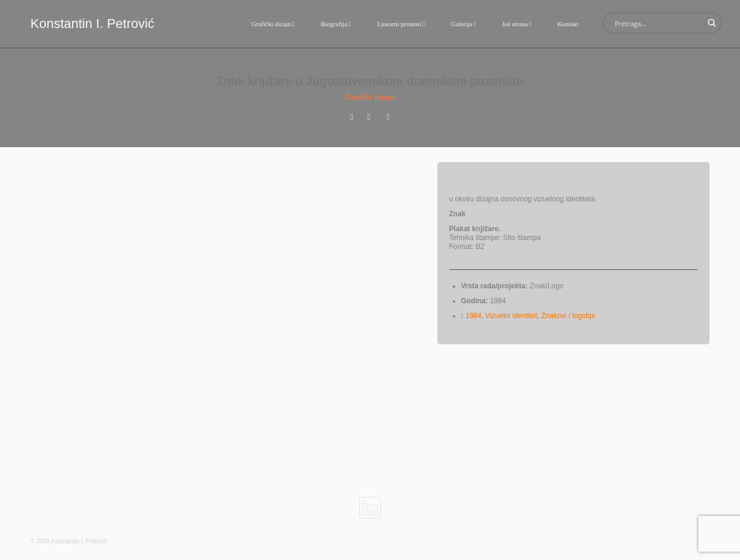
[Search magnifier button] (711, 23)
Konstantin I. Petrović (92, 24)
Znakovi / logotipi (568, 316)
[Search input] (657, 23)
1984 (473, 316)
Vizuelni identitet (512, 316)
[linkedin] (370, 503)
